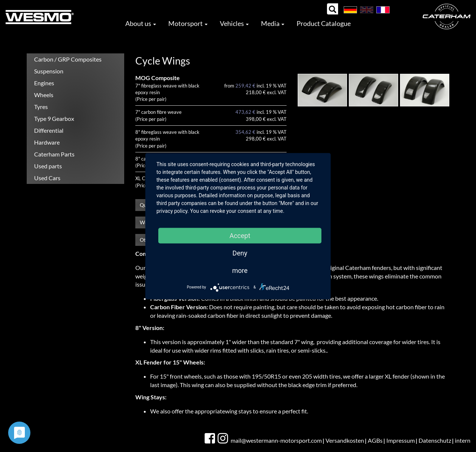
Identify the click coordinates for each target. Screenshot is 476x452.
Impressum (401, 440)
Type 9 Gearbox (54, 118)
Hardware (47, 142)
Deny (240, 253)
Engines (44, 83)
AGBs (375, 440)
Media (273, 23)
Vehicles (234, 23)
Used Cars (47, 178)
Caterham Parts (54, 154)
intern (463, 440)
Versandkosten (345, 440)
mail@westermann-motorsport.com (276, 440)
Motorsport (188, 23)
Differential (49, 130)
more (240, 270)
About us (141, 23)
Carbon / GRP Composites (68, 59)
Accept (240, 235)
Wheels (44, 95)
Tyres (41, 107)
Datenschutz (435, 440)
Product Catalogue (324, 23)
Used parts (48, 166)
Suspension (49, 71)
